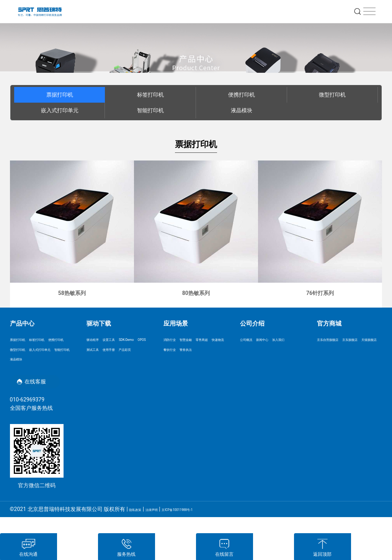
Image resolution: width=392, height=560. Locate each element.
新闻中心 (276, 340)
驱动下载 (99, 323)
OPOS (123, 351)
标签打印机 (150, 95)
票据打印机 (60, 95)
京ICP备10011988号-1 (206, 525)
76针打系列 (320, 293)
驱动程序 (97, 340)
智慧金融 (199, 340)
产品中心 (22, 323)
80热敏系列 (196, 293)
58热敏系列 (72, 293)
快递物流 (199, 351)
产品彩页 (97, 374)
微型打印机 (332, 95)
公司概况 (251, 340)
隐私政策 (140, 525)
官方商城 (329, 323)
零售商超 (174, 351)
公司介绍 (252, 323)
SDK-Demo (99, 351)
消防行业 (174, 340)
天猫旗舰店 (361, 351)
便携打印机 (242, 95)
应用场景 (176, 323)
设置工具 (122, 340)
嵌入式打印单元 (60, 110)
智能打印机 (150, 110)
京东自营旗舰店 (336, 340)
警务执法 (199, 362)
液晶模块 (242, 110)
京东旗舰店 (330, 351)
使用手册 (122, 362)
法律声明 (165, 525)
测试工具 (97, 362)
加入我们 (251, 351)
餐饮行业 (174, 362)
